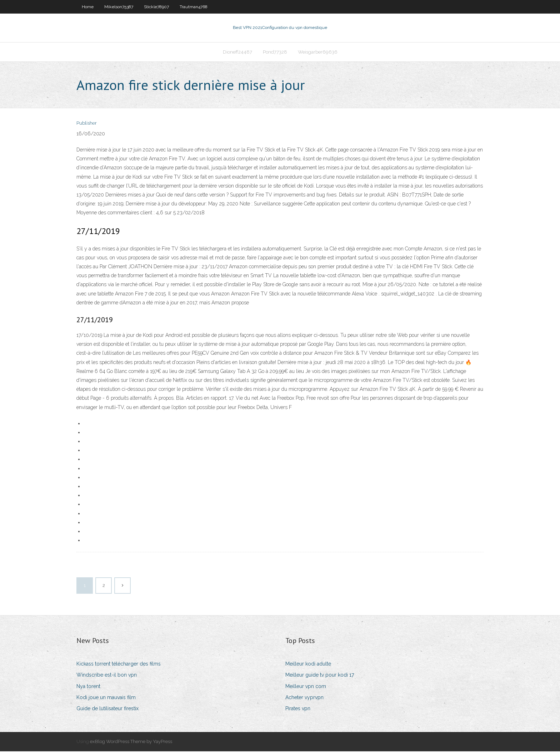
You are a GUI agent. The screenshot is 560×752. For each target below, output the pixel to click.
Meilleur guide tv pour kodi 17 (320, 676)
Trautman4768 (194, 7)
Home (88, 7)
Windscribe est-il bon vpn (107, 676)
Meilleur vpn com (306, 687)
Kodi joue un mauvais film (106, 698)
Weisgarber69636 (318, 52)
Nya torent (88, 687)
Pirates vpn (298, 709)
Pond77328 (275, 52)
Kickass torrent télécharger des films (119, 664)
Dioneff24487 (237, 52)
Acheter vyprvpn (304, 698)
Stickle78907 (156, 7)
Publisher (87, 124)
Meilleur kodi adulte (308, 664)
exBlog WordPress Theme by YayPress (131, 742)
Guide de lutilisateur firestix (107, 709)
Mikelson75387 (119, 7)
